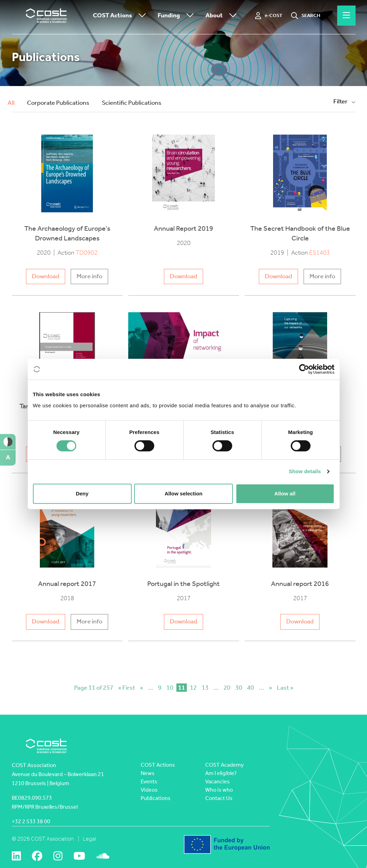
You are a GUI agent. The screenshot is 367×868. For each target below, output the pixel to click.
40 (251, 688)
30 (239, 688)
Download (46, 276)
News (148, 773)
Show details (305, 471)
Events (149, 781)
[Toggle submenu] (141, 16)
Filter (344, 101)
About (223, 16)
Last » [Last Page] (285, 688)
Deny (82, 493)
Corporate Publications (58, 103)
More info (89, 276)
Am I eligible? (221, 773)
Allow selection (183, 493)
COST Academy (224, 765)
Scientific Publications (132, 103)
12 (193, 688)
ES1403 (320, 253)
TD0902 (87, 253)
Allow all (285, 493)
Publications (156, 798)
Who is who (219, 790)
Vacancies (217, 781)
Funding (177, 16)
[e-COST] (269, 16)
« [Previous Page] (142, 688)
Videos (149, 790)
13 (205, 688)
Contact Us (219, 798)
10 (170, 688)
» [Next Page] (270, 688)
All (11, 103)
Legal (89, 839)
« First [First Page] (127, 688)
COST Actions (121, 16)
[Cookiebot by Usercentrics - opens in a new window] (304, 369)
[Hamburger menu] (346, 16)
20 (227, 688)
